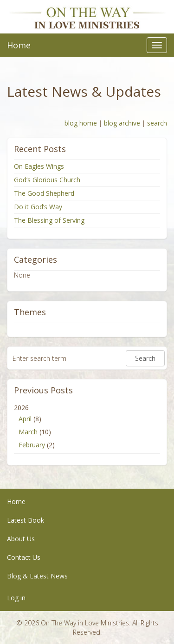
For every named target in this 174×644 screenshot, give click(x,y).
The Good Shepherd (44, 193)
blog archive (122, 123)
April (25, 419)
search (157, 123)
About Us (21, 539)
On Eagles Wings (39, 166)
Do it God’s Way (38, 207)
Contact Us (24, 557)
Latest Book (26, 520)
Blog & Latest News (37, 576)
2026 (87, 427)
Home (19, 45)
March (28, 432)
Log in (16, 598)
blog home (81, 123)
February (32, 445)
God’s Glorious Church (47, 180)
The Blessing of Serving (49, 220)
